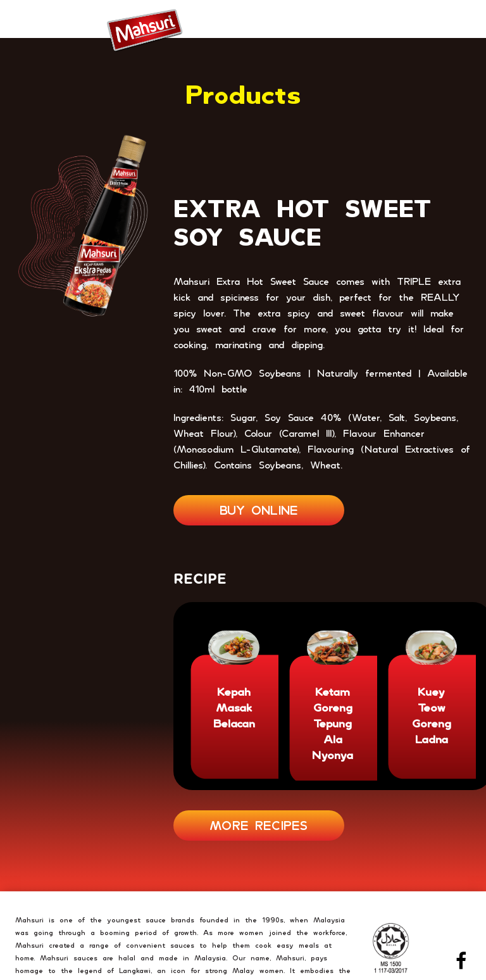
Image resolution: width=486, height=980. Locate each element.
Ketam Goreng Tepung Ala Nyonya (333, 723)
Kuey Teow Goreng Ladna (432, 715)
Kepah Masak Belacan (234, 707)
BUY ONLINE (259, 510)
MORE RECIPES (259, 825)
